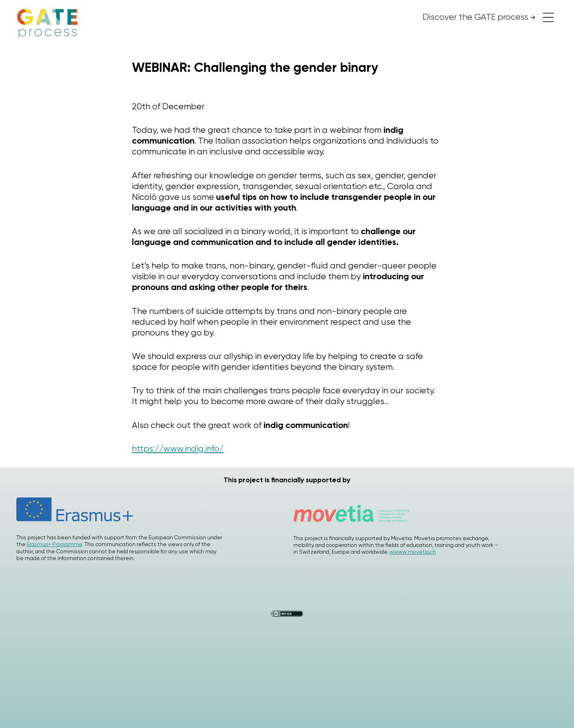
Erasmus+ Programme (54, 544)
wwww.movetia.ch (413, 552)
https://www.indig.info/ (178, 449)
